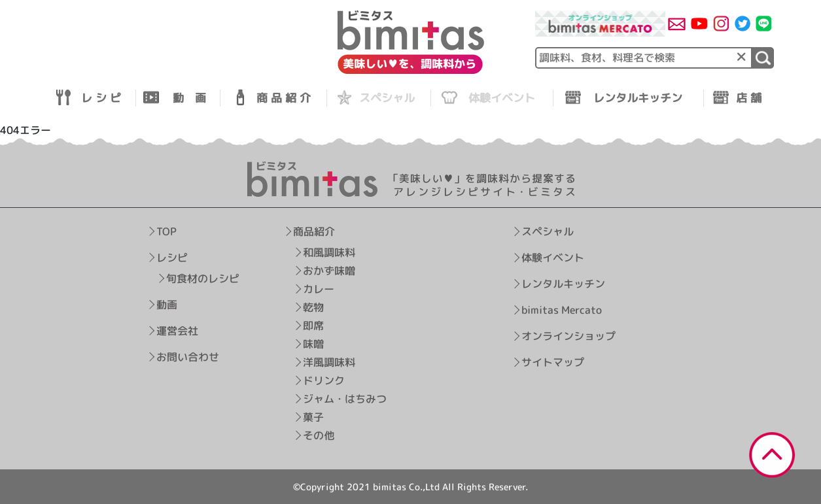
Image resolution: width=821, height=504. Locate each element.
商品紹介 (314, 231)
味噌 (313, 343)
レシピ (172, 257)
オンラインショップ (568, 336)
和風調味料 (329, 252)
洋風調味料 (329, 361)
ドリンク (324, 380)
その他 (319, 435)
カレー (319, 288)
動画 (167, 304)
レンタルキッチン (563, 284)
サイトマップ (553, 362)
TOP (166, 231)
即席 (313, 325)
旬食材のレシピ (203, 278)
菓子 (313, 416)
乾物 (313, 307)
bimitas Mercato (562, 310)
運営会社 (177, 330)
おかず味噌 (329, 270)
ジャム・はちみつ (345, 398)
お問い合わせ (188, 356)
